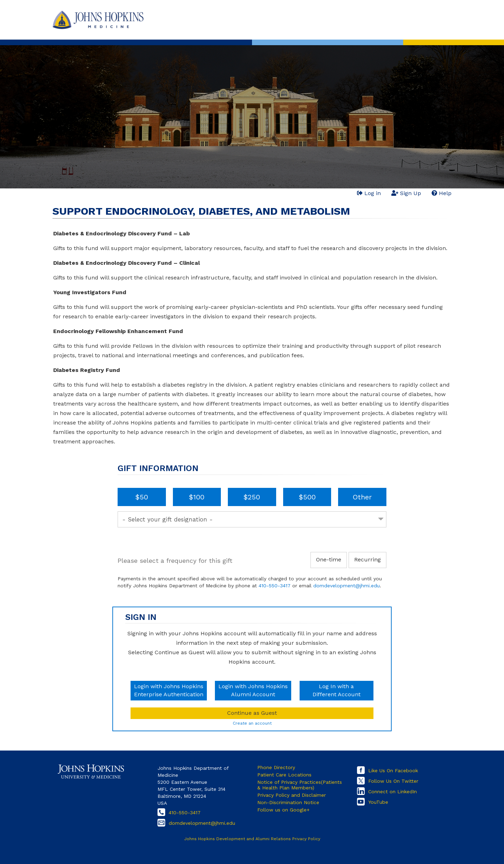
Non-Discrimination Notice (288, 802)
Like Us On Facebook (393, 770)
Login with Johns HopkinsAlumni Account (253, 690)
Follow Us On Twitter (393, 781)
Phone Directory (276, 767)
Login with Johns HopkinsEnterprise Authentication (169, 690)
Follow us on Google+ (283, 810)
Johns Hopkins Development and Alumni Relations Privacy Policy (252, 839)
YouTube (378, 802)
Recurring (367, 559)
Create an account (252, 723)
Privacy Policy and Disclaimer (292, 795)
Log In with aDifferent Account (337, 690)
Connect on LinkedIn (393, 792)
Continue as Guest (252, 713)
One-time (329, 559)
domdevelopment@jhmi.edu (346, 586)
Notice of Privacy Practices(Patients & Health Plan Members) (300, 785)
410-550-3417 (275, 586)
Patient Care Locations (284, 775)
